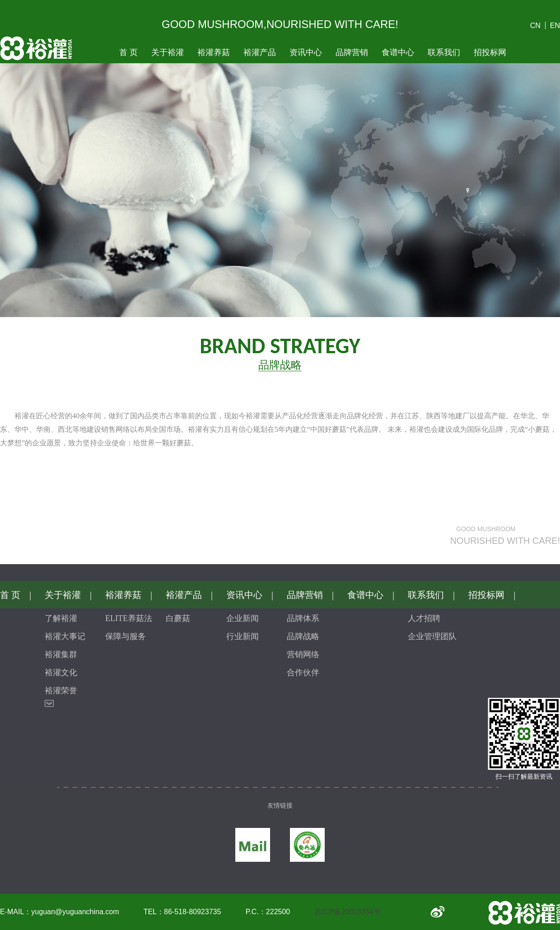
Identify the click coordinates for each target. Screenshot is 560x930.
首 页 (128, 52)
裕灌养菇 (214, 52)
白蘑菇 (178, 618)
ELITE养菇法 (129, 618)
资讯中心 (306, 52)
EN (555, 26)
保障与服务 (126, 636)
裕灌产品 (260, 52)
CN (535, 26)
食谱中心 (398, 52)
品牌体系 (303, 618)
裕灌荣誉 (61, 691)
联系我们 (444, 52)
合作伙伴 (303, 673)
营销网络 (303, 654)
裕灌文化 (61, 673)
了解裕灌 (61, 618)
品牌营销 (352, 52)
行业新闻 (243, 636)
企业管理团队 (432, 636)
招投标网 (490, 52)
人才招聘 (424, 618)
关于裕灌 (168, 52)
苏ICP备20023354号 (348, 912)
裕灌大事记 (65, 636)
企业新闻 (243, 618)
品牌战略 (303, 636)
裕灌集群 (61, 654)
